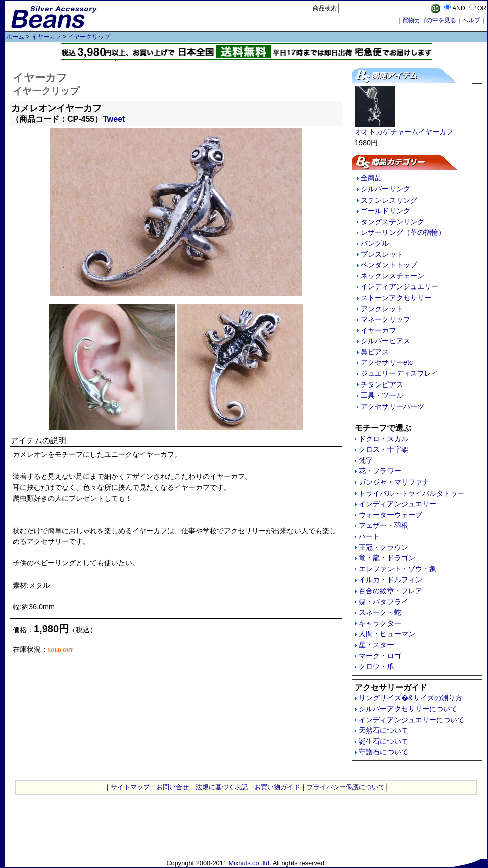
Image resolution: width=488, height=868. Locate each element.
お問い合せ (173, 787)
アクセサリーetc (387, 362)
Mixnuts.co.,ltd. (250, 863)
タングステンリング (393, 222)
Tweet (114, 119)
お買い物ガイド (277, 787)
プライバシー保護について (346, 787)
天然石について (383, 730)
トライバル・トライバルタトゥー (412, 493)
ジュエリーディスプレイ (400, 373)
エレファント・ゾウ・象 (398, 569)
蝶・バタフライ (383, 602)
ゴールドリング (385, 211)
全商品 (371, 178)
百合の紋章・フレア (391, 591)
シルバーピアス (385, 341)
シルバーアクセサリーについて (408, 709)
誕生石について (383, 741)
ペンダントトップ (389, 265)
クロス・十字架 (383, 449)
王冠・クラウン (383, 547)
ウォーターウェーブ (391, 515)
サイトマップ (130, 787)
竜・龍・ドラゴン (387, 558)
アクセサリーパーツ (393, 406)
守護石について (383, 752)
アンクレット (382, 309)
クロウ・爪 (376, 666)
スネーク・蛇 (380, 612)
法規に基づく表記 (222, 787)
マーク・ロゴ (380, 656)
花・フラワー (380, 471)
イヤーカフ (46, 37)
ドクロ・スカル (383, 439)
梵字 (366, 460)
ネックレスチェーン (393, 276)
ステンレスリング (389, 200)
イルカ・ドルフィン (391, 580)
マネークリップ (385, 319)
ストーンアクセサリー (396, 298)
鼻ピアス (375, 352)
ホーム (15, 37)
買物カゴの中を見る (429, 20)
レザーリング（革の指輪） (403, 232)
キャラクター (380, 623)
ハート (369, 536)
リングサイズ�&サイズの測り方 (411, 698)
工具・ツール (382, 395)
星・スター (376, 645)
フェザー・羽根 (383, 525)
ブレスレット (382, 254)
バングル (375, 243)
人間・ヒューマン (387, 634)
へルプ (471, 20)
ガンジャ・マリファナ (394, 482)
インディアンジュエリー (400, 286)
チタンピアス (382, 384)
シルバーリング (385, 189)
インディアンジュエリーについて (412, 720)
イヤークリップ (89, 37)
